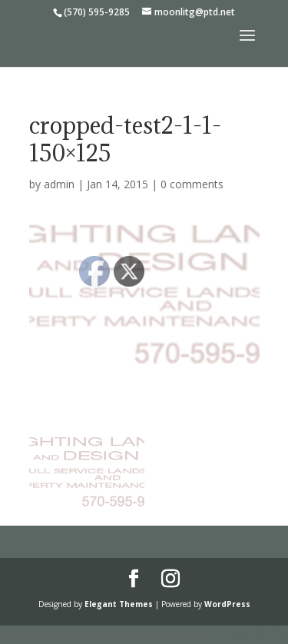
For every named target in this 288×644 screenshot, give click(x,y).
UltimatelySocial (248, 634)
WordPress (227, 604)
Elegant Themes (119, 604)
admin (59, 184)
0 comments (192, 184)
